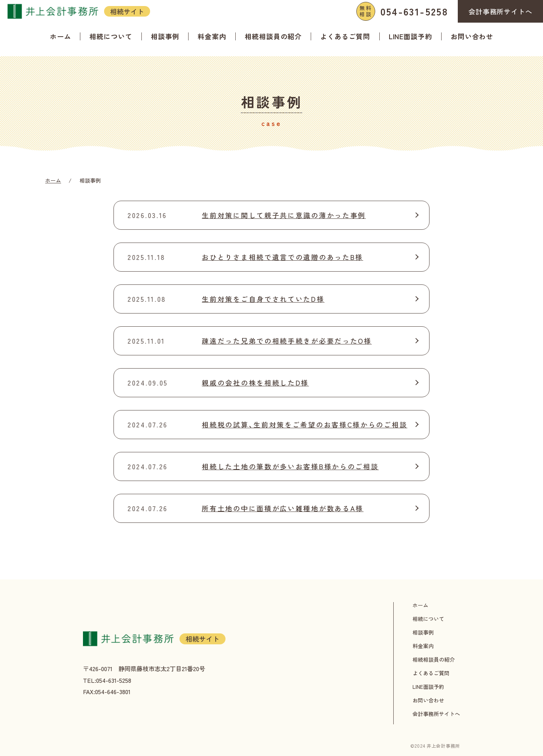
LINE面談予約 (410, 36)
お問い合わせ (472, 36)
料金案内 (212, 36)
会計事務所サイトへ (500, 12)
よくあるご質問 (345, 36)
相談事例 (165, 36)
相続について (111, 36)
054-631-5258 (402, 11)
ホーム (61, 36)
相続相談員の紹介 (273, 36)
